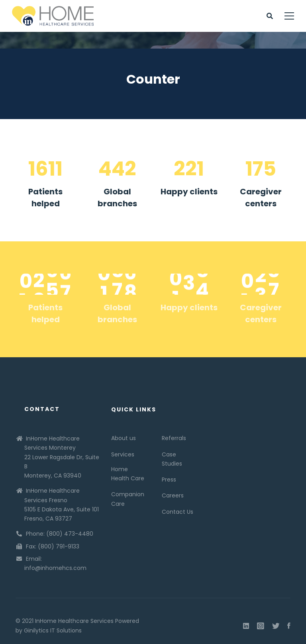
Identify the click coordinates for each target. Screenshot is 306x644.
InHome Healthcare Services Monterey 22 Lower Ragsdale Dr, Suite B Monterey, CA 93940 (62, 457)
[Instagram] (261, 626)
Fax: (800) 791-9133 (53, 546)
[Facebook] (289, 626)
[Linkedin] (246, 626)
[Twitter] (276, 626)
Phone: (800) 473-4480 (60, 534)
